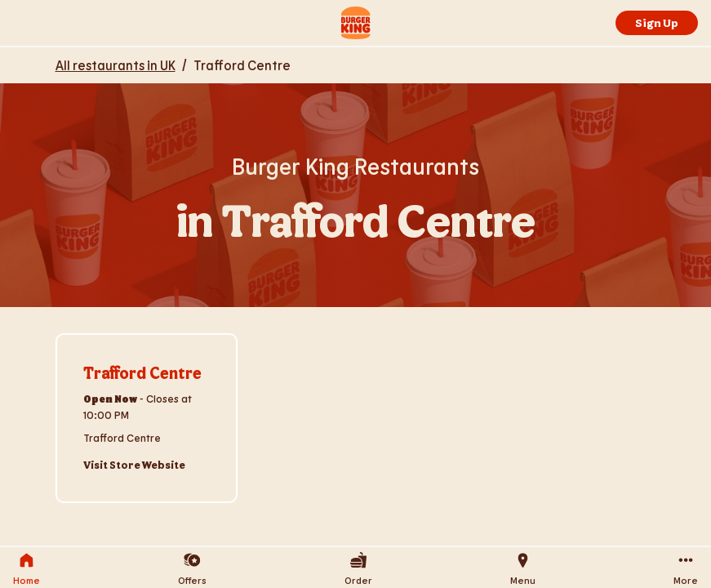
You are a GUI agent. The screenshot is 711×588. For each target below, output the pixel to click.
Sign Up (657, 22)
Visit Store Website (134, 465)
